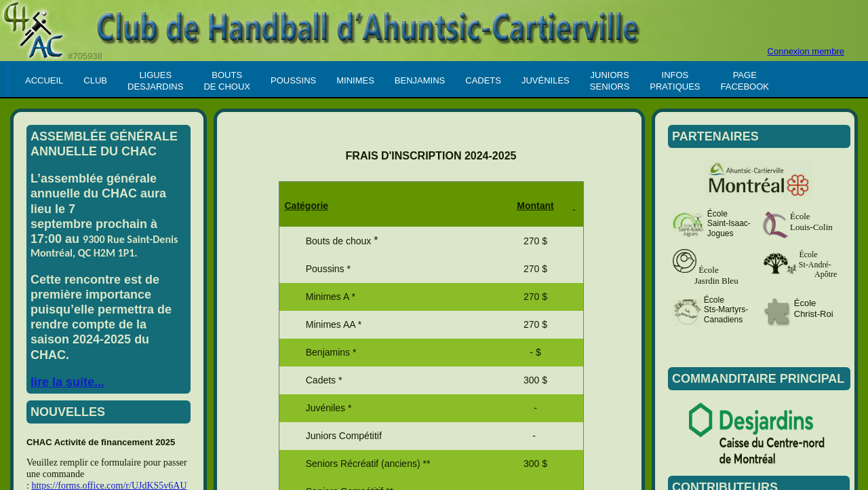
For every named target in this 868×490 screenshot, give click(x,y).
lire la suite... (67, 382)
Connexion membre (806, 51)
